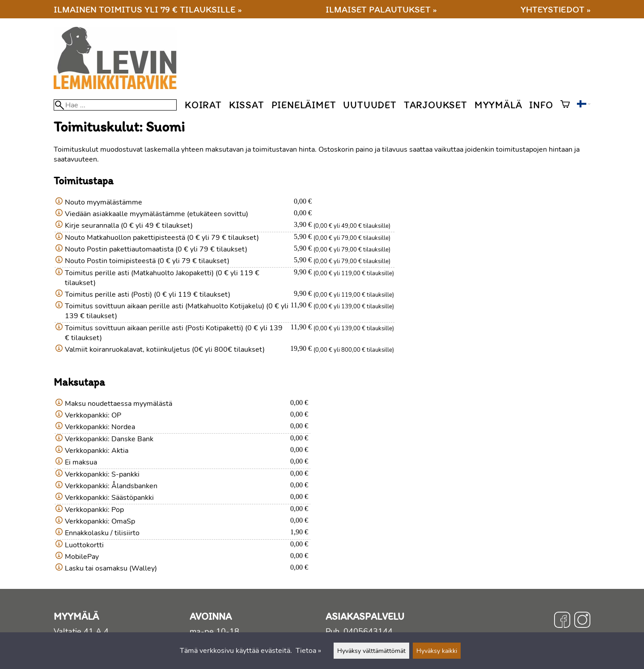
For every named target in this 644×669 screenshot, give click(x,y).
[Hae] (115, 105)
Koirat (203, 105)
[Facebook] (562, 621)
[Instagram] (582, 621)
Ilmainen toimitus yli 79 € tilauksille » (148, 9)
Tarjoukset (436, 105)
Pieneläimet (304, 105)
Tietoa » (308, 651)
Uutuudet (370, 105)
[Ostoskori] (565, 105)
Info (541, 105)
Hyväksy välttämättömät (371, 651)
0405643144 (368, 631)
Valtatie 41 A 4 (81, 631)
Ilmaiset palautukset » (381, 9)
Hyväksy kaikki (437, 651)
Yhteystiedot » (555, 9)
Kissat (247, 105)
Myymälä (498, 105)
